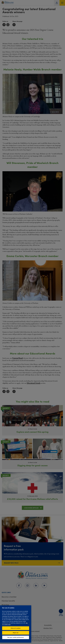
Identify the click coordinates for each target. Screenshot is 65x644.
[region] (16, 624)
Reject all (16, 633)
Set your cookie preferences (16, 637)
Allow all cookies (16, 628)
